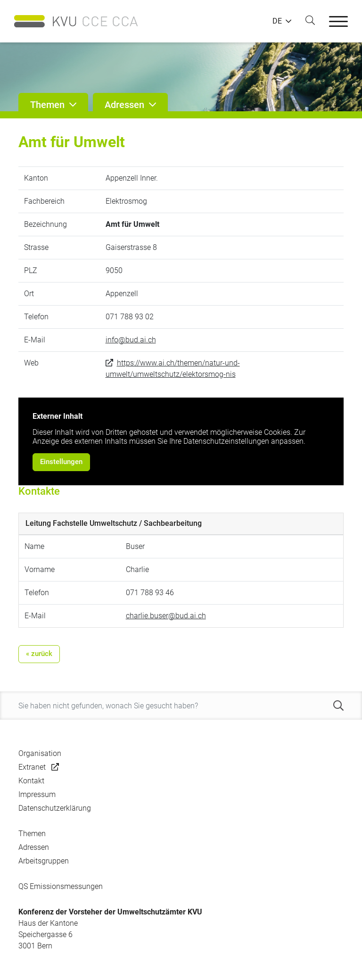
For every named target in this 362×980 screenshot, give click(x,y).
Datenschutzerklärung (55, 808)
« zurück (39, 654)
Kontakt (31, 781)
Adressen (34, 847)
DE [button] (277, 21)
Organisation (40, 753)
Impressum (37, 794)
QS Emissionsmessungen (61, 886)
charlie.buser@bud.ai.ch (166, 616)
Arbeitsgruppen (44, 861)
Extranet (32, 767)
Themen (32, 834)
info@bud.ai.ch (131, 340)
